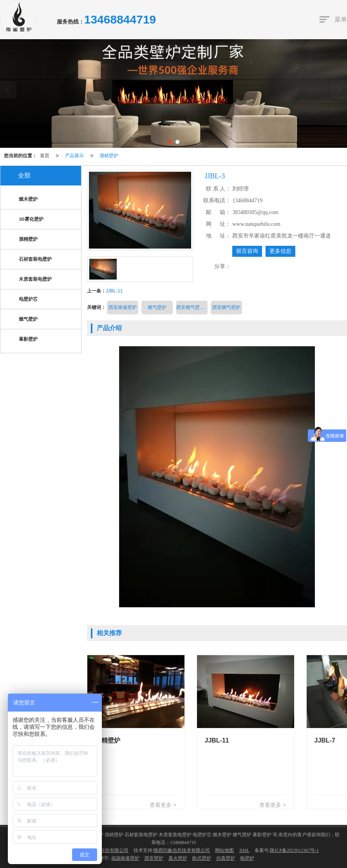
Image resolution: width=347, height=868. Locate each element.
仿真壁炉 (226, 858)
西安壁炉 (154, 858)
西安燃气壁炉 (226, 307)
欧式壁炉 (202, 858)
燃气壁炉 (157, 307)
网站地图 (224, 850)
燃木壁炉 (22, 200)
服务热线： (70, 22)
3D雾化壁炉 (25, 220)
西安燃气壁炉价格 (192, 307)
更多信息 (280, 251)
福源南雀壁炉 (125, 858)
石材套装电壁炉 (29, 260)
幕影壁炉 (22, 340)
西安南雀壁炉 (123, 307)
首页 (45, 156)
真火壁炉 (178, 858)
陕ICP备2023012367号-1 (294, 850)
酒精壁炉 (109, 156)
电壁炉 (247, 858)
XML (244, 850)
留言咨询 (247, 251)
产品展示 (74, 156)
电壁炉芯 (22, 300)
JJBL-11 (114, 291)
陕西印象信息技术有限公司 (182, 850)
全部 (24, 175)
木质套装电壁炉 (29, 280)
